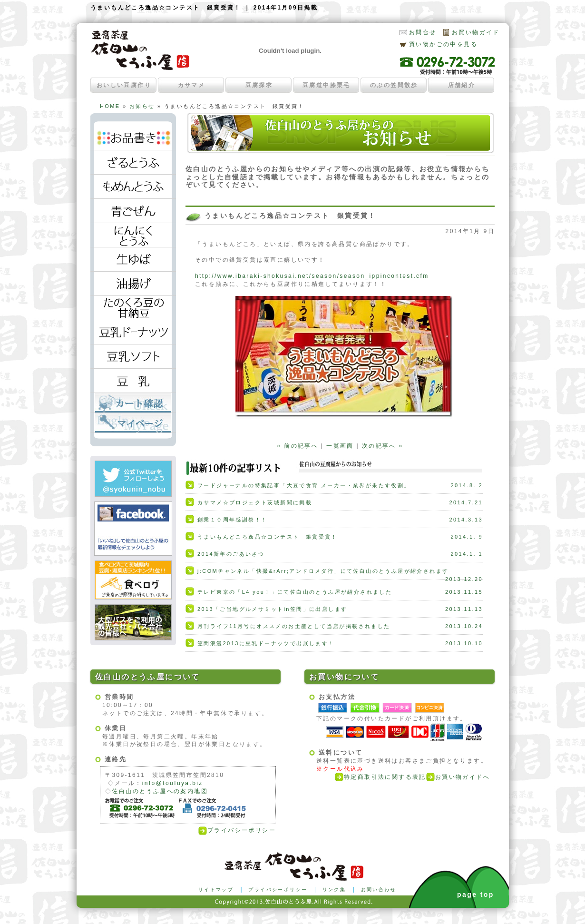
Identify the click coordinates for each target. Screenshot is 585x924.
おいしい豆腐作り (124, 85)
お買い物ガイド (476, 32)
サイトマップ (216, 890)
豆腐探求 (259, 85)
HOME (110, 106)
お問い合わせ (379, 890)
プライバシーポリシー (237, 830)
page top (476, 895)
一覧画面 (340, 446)
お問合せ (423, 32)
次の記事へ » (383, 446)
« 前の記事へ (297, 446)
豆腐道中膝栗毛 (327, 85)
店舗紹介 (462, 85)
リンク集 (334, 890)
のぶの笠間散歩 (394, 85)
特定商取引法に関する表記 (380, 777)
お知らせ (142, 106)
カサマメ (192, 85)
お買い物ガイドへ (458, 777)
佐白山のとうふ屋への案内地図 (160, 791)
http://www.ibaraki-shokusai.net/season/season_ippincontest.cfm (312, 276)
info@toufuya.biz (173, 783)
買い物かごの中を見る (443, 44)
